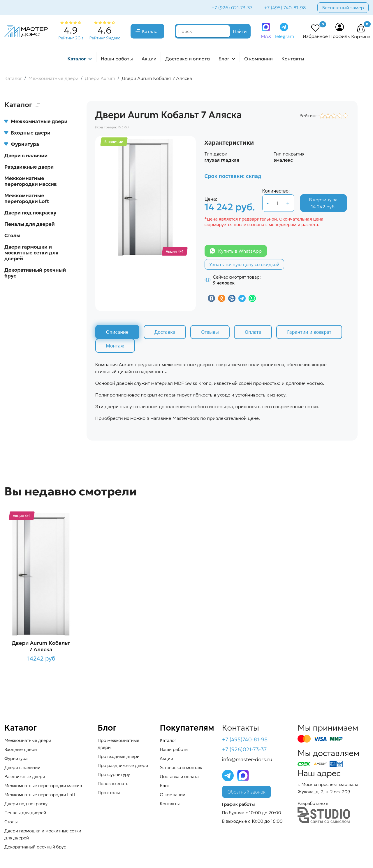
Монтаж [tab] (115, 346)
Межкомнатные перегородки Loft (27, 198)
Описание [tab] (117, 332)
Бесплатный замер (343, 8)
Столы (12, 235)
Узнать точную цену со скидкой (244, 264)
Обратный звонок (247, 792)
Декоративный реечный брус (35, 273)
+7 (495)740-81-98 (245, 739)
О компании (258, 59)
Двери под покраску (30, 213)
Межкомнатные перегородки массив (31, 181)
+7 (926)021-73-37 (244, 749)
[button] (361, 29)
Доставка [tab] (165, 332)
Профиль (340, 36)
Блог (224, 59)
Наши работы (117, 59)
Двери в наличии (26, 156)
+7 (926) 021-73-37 (232, 8)
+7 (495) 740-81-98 (285, 8)
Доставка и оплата (188, 59)
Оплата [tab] (253, 332)
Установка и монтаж (181, 767)
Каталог (151, 31)
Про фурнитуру (114, 774)
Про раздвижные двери (123, 765)
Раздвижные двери (29, 167)
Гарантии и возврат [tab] (309, 332)
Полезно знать (113, 784)
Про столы (109, 793)
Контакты (293, 59)
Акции (149, 59)
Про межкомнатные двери (118, 744)
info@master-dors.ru (247, 759)
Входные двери (27, 133)
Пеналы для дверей (30, 224)
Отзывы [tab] (210, 332)
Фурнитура (22, 144)
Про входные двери (119, 756)
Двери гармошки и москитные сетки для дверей (31, 253)
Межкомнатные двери (36, 121)
